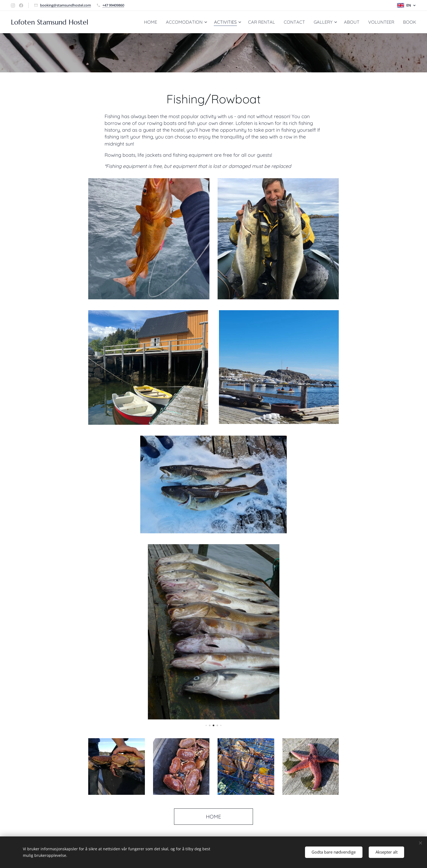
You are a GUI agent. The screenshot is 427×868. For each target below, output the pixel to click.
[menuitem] (149, 22)
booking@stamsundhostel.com (65, 5)
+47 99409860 (113, 5)
